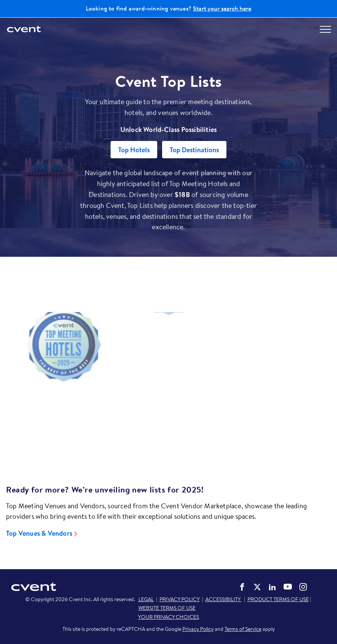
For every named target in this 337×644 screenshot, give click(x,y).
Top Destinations (194, 150)
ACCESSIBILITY (224, 599)
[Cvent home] (24, 30)
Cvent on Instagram (303, 587)
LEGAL (146, 599)
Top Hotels (134, 150)
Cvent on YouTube (288, 586)
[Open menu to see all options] (325, 29)
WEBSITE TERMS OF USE (167, 608)
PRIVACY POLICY (180, 599)
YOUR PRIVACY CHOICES (168, 617)
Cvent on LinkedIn (272, 587)
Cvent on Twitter (257, 587)
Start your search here (222, 8)
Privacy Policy (198, 629)
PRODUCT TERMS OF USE (278, 599)
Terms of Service (243, 629)
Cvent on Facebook (242, 587)
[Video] (168, 386)
